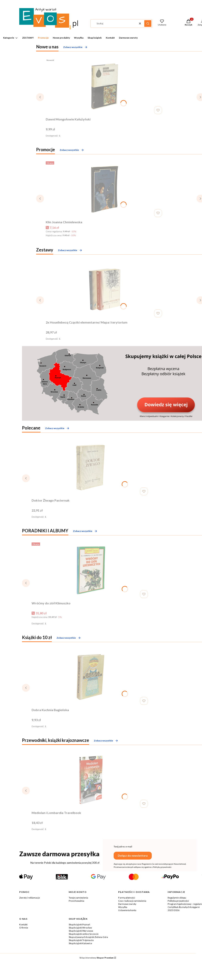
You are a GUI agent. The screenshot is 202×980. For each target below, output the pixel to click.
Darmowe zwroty (127, 904)
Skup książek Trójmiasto (81, 940)
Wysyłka (123, 907)
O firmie (24, 928)
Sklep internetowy (96, 958)
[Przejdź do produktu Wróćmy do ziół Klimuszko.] (90, 570)
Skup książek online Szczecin (84, 934)
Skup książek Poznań (79, 924)
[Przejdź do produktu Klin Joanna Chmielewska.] (105, 189)
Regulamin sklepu (177, 898)
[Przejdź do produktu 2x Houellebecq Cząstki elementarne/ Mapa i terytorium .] (105, 289)
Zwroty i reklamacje (30, 898)
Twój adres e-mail (123, 847)
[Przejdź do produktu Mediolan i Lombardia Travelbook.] (90, 780)
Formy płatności (127, 898)
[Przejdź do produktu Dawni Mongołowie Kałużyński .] (105, 86)
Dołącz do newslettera (133, 856)
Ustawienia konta (127, 910)
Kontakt (23, 924)
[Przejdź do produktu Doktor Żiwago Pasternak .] (90, 467)
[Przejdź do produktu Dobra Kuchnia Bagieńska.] (90, 677)
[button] (148, 24)
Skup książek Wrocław (80, 928)
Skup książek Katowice (80, 943)
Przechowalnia (76, 901)
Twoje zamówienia (78, 898)
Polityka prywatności (178, 901)
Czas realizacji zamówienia (132, 901)
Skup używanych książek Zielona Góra (88, 937)
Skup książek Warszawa (81, 931)
